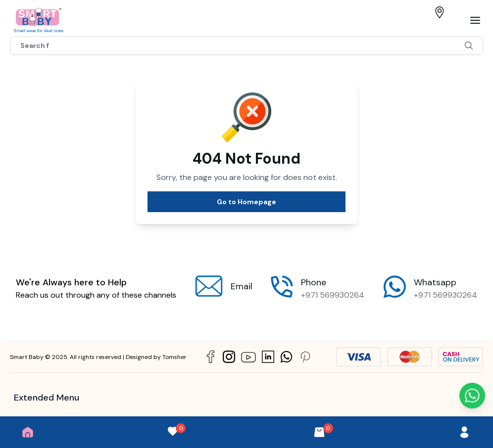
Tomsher (174, 357)
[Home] (28, 432)
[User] (464, 432)
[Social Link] (211, 357)
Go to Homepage (246, 202)
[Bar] (475, 20)
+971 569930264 (333, 295)
